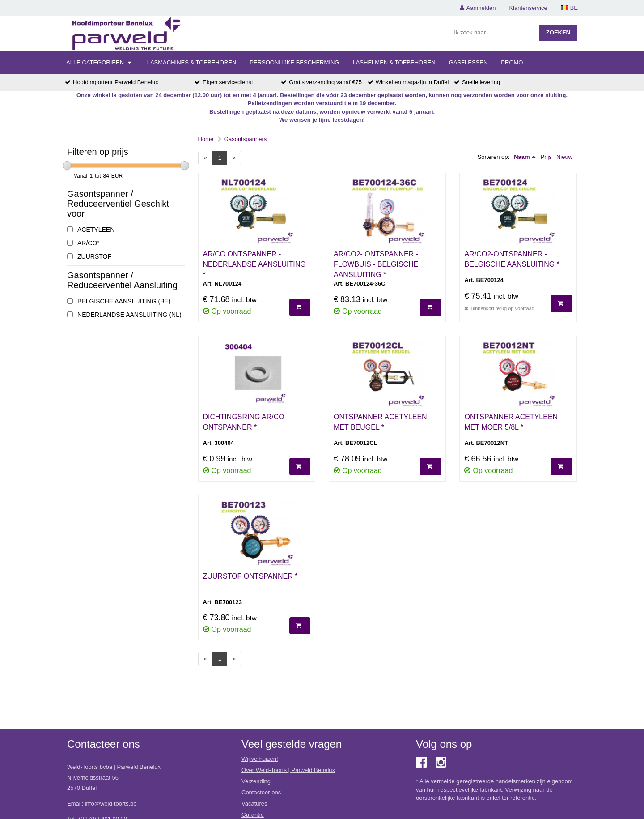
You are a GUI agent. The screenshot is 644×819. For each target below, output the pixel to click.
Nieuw (564, 157)
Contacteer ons (261, 792)
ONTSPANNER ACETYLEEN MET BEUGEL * (380, 422)
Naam (522, 157)
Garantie (253, 815)
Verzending (256, 781)
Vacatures (254, 804)
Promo (512, 62)
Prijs (546, 157)
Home (206, 139)
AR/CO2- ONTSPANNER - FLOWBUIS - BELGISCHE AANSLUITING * (376, 264)
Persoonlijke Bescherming (294, 62)
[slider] (67, 166)
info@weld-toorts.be (111, 804)
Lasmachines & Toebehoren (192, 62)
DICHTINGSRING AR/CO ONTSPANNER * (244, 422)
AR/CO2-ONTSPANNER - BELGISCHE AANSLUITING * (512, 259)
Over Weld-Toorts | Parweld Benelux (288, 770)
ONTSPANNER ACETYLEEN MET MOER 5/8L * (511, 422)
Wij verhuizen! (260, 759)
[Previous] (205, 158)
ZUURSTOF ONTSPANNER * (250, 576)
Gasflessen (468, 62)
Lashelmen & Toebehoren (394, 62)
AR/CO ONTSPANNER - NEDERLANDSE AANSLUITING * (254, 264)
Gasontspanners (245, 139)
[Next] (234, 158)
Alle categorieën (99, 62)
